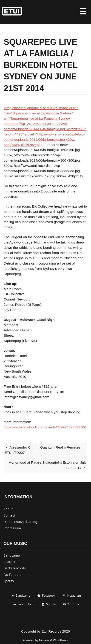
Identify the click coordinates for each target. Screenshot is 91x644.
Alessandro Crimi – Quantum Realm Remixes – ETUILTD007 (44, 450)
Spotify (9, 581)
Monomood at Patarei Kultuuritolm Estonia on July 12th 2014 (47, 465)
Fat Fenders (12, 575)
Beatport (10, 562)
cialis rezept (30, 145)
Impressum (12, 528)
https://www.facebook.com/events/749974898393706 (45, 427)
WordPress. (61, 640)
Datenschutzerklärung (21, 522)
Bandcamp (12, 555)
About (8, 509)
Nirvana (44, 640)
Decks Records (15, 568)
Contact (9, 515)
